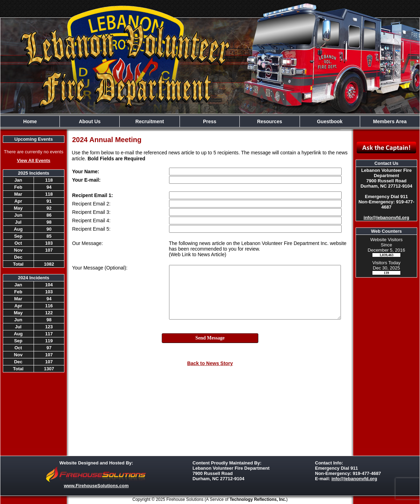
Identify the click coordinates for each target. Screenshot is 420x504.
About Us (90, 121)
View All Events (33, 160)
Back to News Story (210, 363)
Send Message (210, 338)
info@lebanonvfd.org (386, 218)
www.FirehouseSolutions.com (96, 486)
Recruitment (150, 121)
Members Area (390, 121)
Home (30, 121)
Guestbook (330, 121)
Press (210, 121)
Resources (269, 121)
